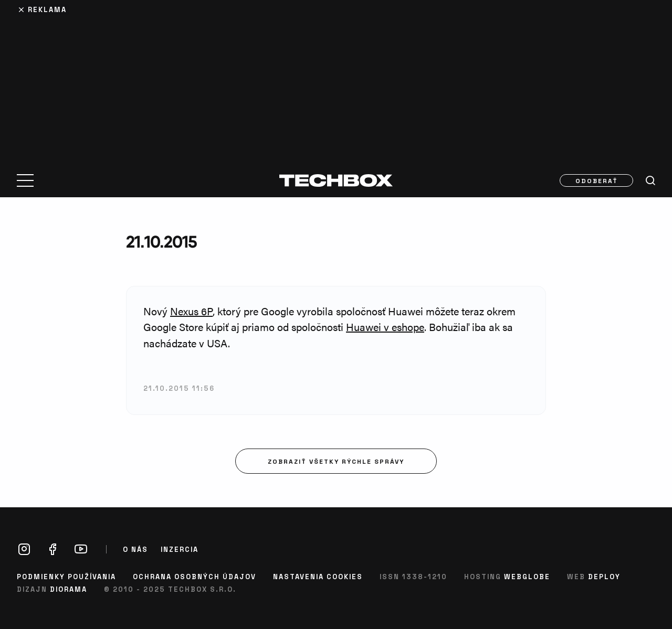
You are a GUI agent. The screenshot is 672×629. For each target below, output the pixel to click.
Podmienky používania (66, 576)
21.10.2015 (161, 242)
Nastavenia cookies (318, 576)
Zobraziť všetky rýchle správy (336, 461)
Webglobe (527, 576)
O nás (135, 549)
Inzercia (180, 549)
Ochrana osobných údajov (195, 576)
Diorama (69, 589)
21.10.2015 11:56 (179, 388)
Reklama (47, 9)
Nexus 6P (191, 311)
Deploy (604, 576)
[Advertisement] (336, 80)
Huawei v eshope (385, 327)
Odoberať (597, 180)
